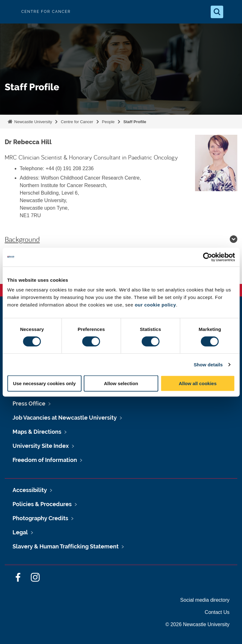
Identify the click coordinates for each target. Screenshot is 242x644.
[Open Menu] (232, 12)
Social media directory (205, 600)
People (108, 122)
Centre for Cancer (77, 122)
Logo (10, 12)
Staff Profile (135, 122)
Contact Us (217, 612)
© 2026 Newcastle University (197, 624)
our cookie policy (155, 305)
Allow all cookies (198, 383)
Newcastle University (33, 122)
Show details (208, 364)
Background (121, 239)
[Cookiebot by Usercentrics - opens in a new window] (207, 257)
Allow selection (121, 383)
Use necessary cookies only (44, 383)
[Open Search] (217, 12)
